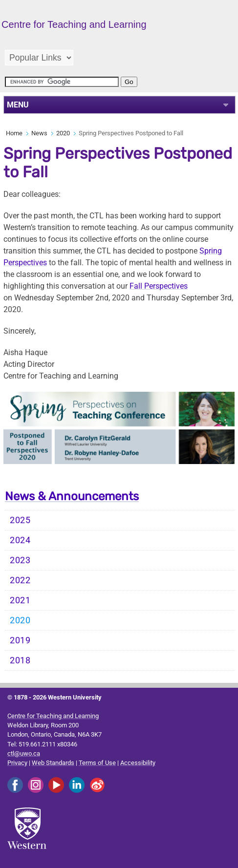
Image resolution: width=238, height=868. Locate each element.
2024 (20, 540)
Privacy (17, 763)
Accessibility (138, 763)
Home (14, 133)
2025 (20, 520)
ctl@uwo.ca (24, 753)
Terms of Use (97, 763)
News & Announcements (72, 496)
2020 (63, 133)
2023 (20, 560)
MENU (18, 105)
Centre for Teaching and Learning (53, 716)
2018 (20, 660)
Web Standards (53, 763)
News (39, 133)
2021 (20, 600)
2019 (20, 640)
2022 (20, 580)
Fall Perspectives (159, 286)
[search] (62, 82)
